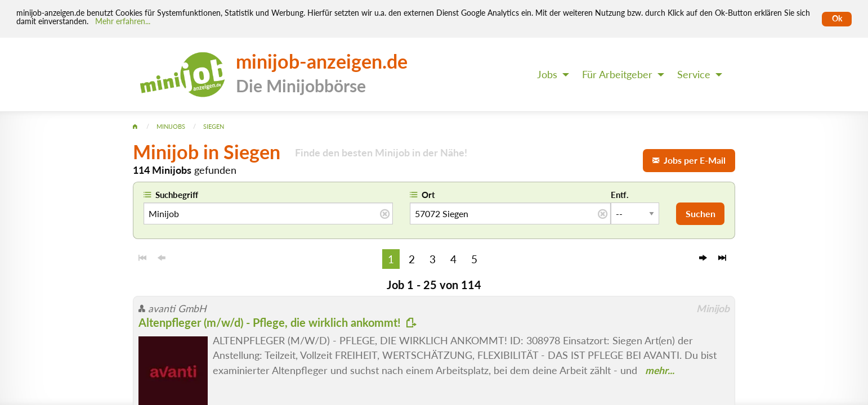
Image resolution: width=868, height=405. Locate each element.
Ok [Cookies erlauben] (837, 19)
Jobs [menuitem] (547, 75)
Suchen (701, 213)
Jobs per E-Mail (689, 160)
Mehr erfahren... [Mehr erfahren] (123, 21)
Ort (428, 195)
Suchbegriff (177, 195)
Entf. (620, 195)
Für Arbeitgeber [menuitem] (617, 75)
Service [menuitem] (694, 75)
